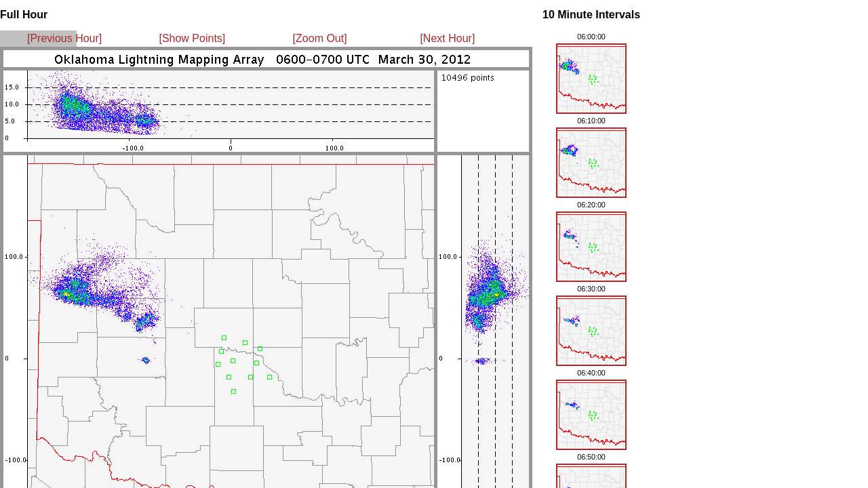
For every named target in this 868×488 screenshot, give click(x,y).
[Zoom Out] (320, 38)
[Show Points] (192, 38)
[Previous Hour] (64, 38)
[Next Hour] (447, 38)
